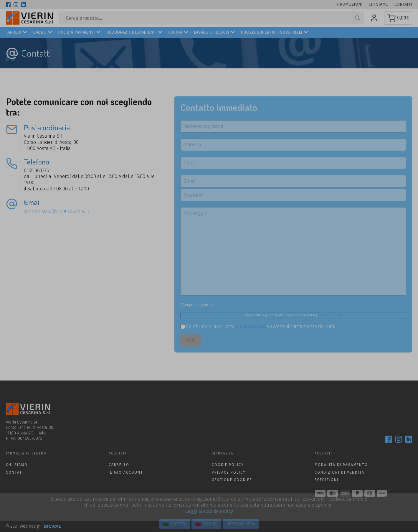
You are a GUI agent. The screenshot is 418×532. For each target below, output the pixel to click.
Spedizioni (327, 480)
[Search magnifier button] (358, 18)
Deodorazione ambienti (134, 33)
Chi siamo (379, 4)
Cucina (178, 33)
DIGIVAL (52, 526)
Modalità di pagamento (341, 465)
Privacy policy (229, 472)
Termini (337, 315)
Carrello (119, 465)
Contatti (403, 4)
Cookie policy (228, 465)
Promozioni (350, 4)
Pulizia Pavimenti (79, 33)
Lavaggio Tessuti (214, 33)
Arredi (17, 33)
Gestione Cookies (232, 480)
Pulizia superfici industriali (274, 33)
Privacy (323, 315)
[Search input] (209, 18)
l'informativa (250, 326)
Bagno (43, 33)
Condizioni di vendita (339, 472)
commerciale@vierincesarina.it (57, 211)
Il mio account (126, 472)
